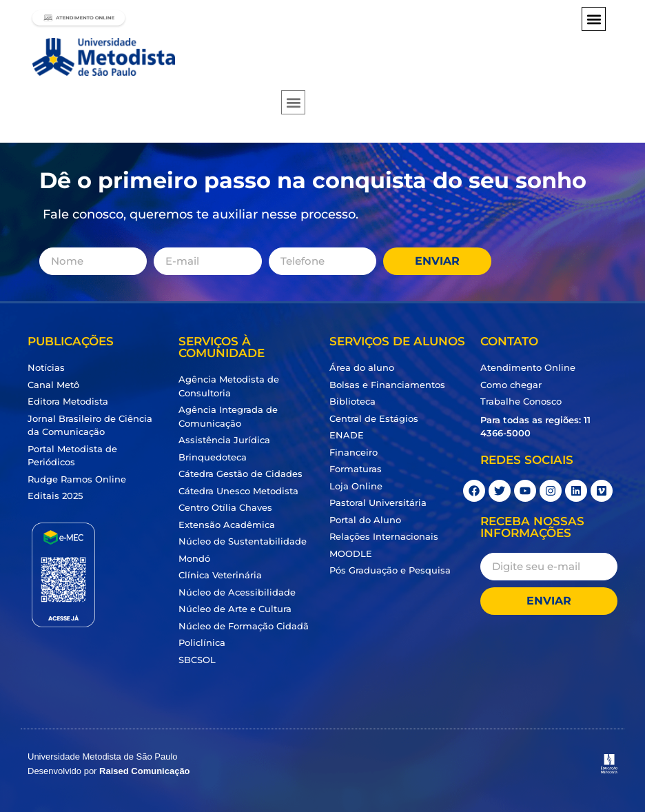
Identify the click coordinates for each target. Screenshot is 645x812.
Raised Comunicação (145, 771)
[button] (594, 19)
